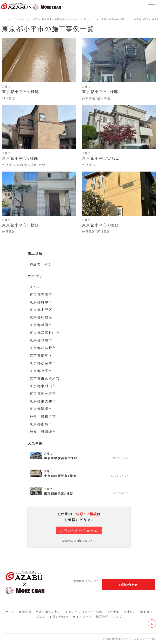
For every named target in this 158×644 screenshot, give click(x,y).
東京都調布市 (41, 340)
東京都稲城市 (41, 424)
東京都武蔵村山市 (45, 332)
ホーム (10, 612)
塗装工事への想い (48, 612)
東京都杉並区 (41, 317)
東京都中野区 (41, 309)
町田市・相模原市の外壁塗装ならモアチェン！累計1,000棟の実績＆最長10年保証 (79, 19)
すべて (35, 287)
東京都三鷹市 (41, 294)
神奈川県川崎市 (43, 431)
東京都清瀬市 (41, 408)
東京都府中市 (41, 302)
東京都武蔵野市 (43, 348)
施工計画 (102, 617)
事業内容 (25, 612)
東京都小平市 (41, 371)
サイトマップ (82, 617)
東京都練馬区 (41, 355)
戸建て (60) (40, 264)
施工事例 (146, 612)
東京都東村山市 (43, 386)
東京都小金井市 (43, 363)
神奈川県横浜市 (43, 416)
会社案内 (130, 612)
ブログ (41, 617)
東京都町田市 (41, 325)
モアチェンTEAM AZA (84, 612)
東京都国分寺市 (43, 393)
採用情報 (113, 612)
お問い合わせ (59, 617)
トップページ (16, 19)
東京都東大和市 (43, 401)
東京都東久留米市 (45, 378)
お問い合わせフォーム (79, 530)
